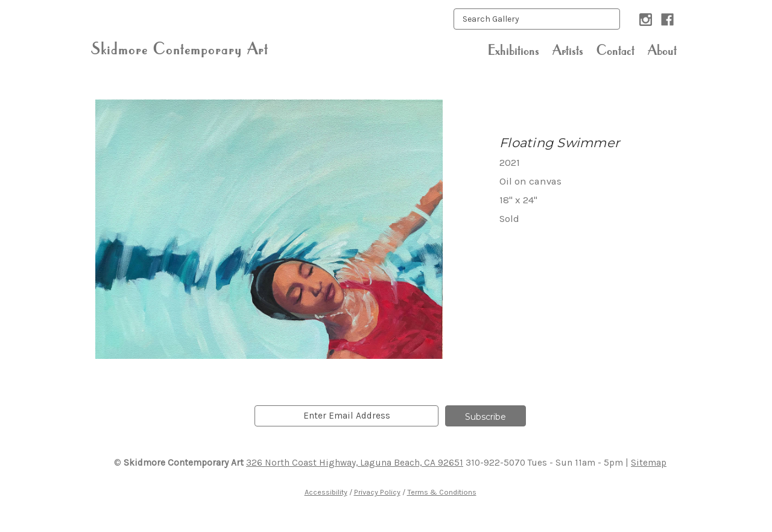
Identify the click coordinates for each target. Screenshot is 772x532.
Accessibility (326, 492)
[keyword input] (537, 19)
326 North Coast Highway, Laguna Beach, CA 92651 (355, 463)
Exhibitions (514, 50)
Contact (615, 50)
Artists (568, 50)
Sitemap (649, 463)
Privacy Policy (377, 492)
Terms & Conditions (442, 492)
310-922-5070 (495, 463)
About (662, 50)
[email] (346, 416)
